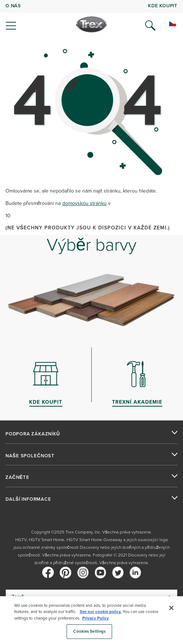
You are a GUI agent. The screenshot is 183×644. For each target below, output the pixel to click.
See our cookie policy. (101, 612)
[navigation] (91, 18)
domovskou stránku (84, 203)
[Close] (171, 608)
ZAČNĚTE (17, 477)
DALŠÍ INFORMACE (28, 499)
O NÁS (13, 6)
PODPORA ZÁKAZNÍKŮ (33, 434)
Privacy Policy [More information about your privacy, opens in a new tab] (96, 618)
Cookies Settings (89, 631)
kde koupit (163, 6)
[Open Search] (150, 26)
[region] (91, 620)
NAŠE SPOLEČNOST (30, 456)
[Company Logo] (91, 24)
